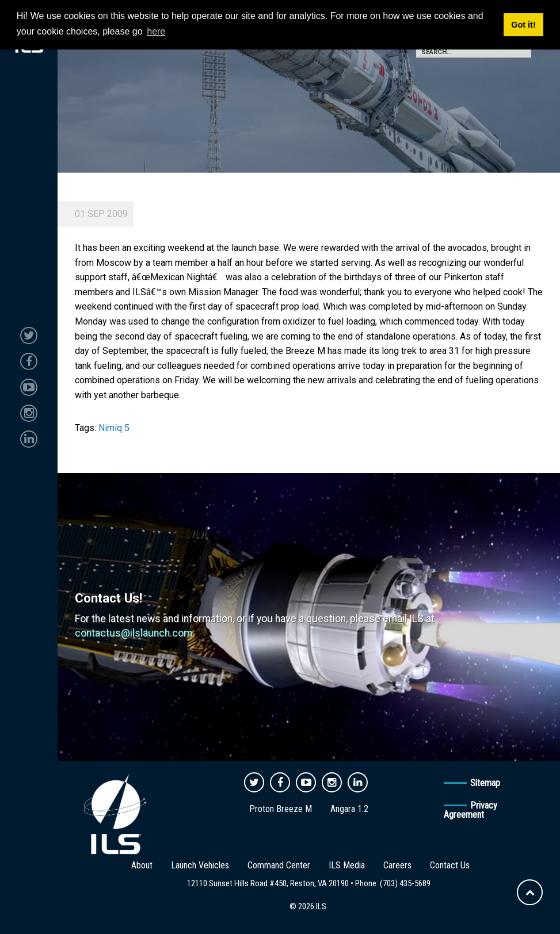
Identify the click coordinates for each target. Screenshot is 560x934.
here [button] (156, 31)
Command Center (279, 865)
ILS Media (347, 865)
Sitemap (485, 783)
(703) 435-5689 (405, 883)
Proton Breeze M (281, 809)
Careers (397, 865)
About (142, 865)
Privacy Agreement (471, 810)
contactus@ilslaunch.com (134, 633)
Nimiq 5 (114, 428)
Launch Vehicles (200, 865)
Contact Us (450, 865)
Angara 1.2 (349, 809)
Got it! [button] (523, 25)
